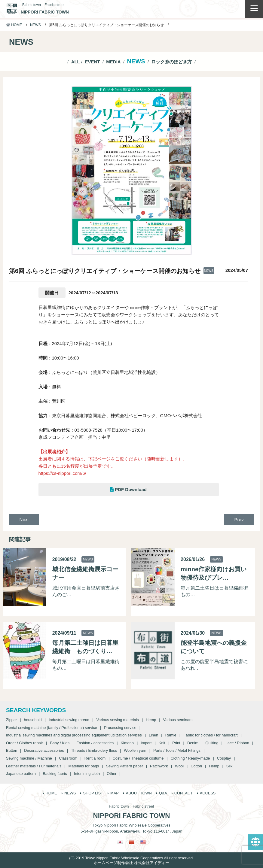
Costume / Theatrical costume (138, 758)
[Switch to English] (143, 842)
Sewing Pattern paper (125, 766)
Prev (239, 519)
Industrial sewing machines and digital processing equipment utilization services (74, 735)
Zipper (11, 720)
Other (112, 774)
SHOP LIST (93, 793)
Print (176, 743)
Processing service (120, 728)
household (33, 720)
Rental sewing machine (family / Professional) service (52, 728)
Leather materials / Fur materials (34, 766)
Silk (229, 766)
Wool (179, 766)
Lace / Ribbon (237, 743)
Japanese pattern (21, 774)
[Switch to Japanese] (120, 842)
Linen (153, 735)
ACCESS (208, 793)
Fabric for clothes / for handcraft (211, 735)
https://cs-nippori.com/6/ (62, 473)
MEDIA (113, 62)
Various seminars (178, 720)
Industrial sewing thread (69, 720)
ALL (76, 62)
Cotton (196, 766)
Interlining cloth (87, 774)
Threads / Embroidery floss (94, 750)
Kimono (127, 743)
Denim (193, 743)
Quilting (212, 743)
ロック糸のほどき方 (171, 62)
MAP (115, 793)
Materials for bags (84, 766)
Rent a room (95, 758)
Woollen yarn (135, 750)
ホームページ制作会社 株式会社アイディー (131, 863)
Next (24, 519)
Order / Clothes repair (24, 743)
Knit (162, 743)
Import (146, 743)
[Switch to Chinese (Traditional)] (132, 842)
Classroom (68, 758)
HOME (14, 25)
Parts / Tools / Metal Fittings (177, 750)
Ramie (171, 735)
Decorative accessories (44, 750)
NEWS (35, 25)
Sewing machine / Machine (29, 758)
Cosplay (224, 758)
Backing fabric (55, 774)
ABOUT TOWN (139, 793)
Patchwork (159, 766)
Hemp (151, 720)
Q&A (163, 793)
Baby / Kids (60, 743)
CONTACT (183, 793)
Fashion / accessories (95, 743)
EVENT (92, 62)
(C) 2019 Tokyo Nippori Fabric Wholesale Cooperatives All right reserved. (131, 858)
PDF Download (128, 489)
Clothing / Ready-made (190, 758)
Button (12, 750)
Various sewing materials (117, 720)
